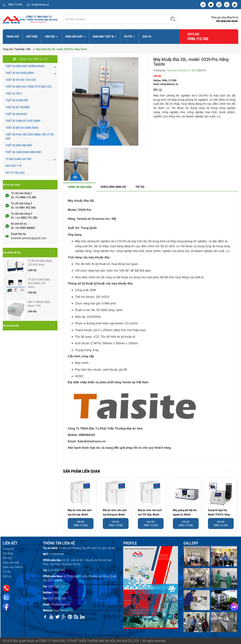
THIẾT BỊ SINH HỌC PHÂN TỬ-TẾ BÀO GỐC (28, 87)
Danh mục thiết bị (103, 37)
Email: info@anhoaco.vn (166, 84)
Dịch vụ (147, 37)
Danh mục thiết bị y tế (30, 59)
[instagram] (219, 5)
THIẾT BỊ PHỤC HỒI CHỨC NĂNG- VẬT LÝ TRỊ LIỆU (29, 136)
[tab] (79, 187)
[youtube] (235, 5)
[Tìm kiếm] (173, 19)
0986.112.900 (15, 5)
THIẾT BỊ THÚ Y (14, 94)
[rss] (76, 617)
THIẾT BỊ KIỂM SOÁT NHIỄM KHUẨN (25, 66)
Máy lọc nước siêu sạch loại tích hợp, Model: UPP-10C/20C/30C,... (80, 515)
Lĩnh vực (50, 37)
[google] (227, 5)
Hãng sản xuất (74, 37)
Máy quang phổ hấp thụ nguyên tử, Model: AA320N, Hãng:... (185, 515)
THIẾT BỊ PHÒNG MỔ (17, 100)
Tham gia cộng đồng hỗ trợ (225, 17)
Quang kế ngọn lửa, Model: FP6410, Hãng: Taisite (219, 515)
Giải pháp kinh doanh (227, 21)
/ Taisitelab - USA (22, 49)
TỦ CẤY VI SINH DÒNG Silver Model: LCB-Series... (39, 283)
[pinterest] (70, 617)
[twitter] (211, 5)
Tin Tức (128, 37)
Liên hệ (157, 76)
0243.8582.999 (57, 570)
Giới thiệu (32, 37)
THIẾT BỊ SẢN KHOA (16, 114)
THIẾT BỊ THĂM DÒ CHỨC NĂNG (23, 121)
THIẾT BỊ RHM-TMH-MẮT (19, 145)
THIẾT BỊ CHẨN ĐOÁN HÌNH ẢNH (23, 152)
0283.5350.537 (57, 586)
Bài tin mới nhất (11, 326)
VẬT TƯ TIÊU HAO (15, 173)
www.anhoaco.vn (63, 610)
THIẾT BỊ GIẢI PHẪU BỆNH (20, 73)
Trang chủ (13, 37)
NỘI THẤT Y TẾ (13, 166)
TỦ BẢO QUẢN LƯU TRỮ (18, 159)
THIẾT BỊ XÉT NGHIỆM (18, 107)
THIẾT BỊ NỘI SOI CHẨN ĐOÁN (22, 128)
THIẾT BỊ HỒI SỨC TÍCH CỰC (21, 80)
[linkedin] (82, 617)
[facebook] (203, 5)
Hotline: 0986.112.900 (165, 80)
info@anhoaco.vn (40, 5)
